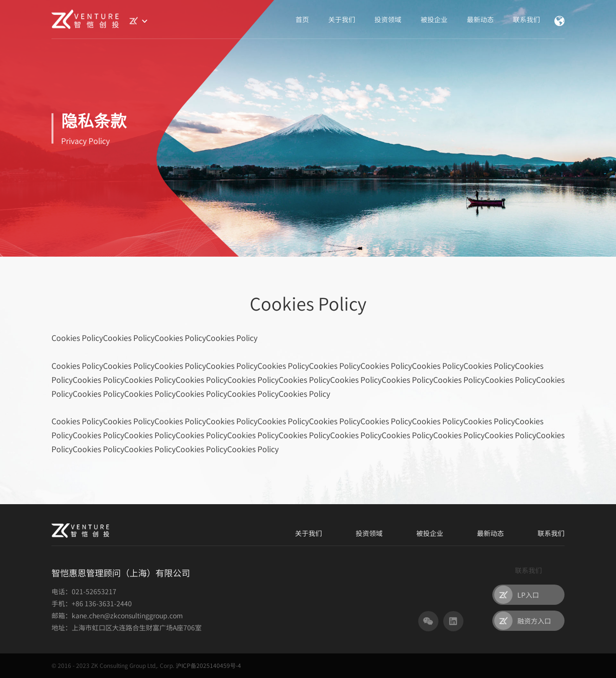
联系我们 (526, 19)
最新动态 (480, 19)
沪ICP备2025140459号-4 (208, 665)
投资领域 (388, 19)
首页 (302, 19)
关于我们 (342, 19)
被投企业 (434, 19)
